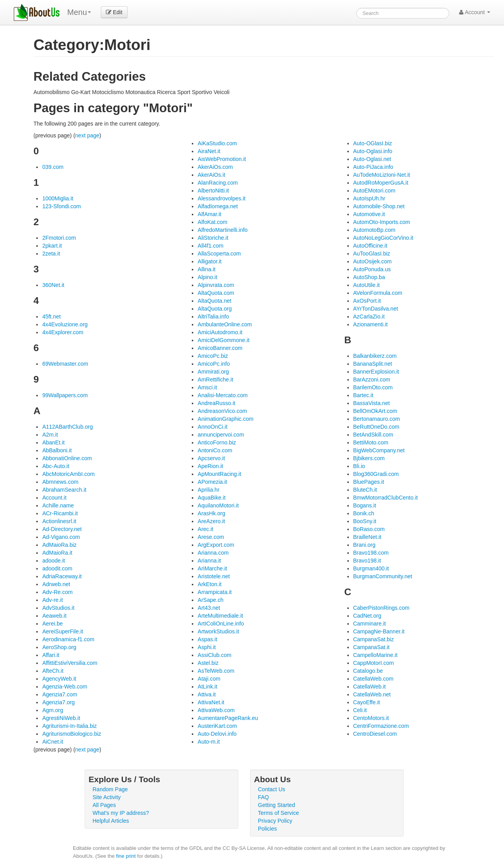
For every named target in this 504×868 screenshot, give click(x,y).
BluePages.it (369, 482)
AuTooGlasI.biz (372, 254)
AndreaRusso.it (217, 403)
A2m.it (50, 435)
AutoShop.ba (369, 277)
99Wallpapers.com (65, 395)
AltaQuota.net (215, 301)
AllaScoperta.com (219, 254)
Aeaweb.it (54, 616)
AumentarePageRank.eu (228, 718)
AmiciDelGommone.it (223, 340)
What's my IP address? (121, 813)
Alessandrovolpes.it (221, 198)
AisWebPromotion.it (222, 159)
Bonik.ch (364, 513)
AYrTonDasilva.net (376, 309)
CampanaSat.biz (374, 639)
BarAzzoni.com (372, 379)
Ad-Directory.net (62, 529)
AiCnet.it (53, 742)
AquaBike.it (212, 498)
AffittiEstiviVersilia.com (70, 663)
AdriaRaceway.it (62, 576)
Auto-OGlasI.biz (373, 143)
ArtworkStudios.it (218, 631)
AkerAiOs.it (211, 175)
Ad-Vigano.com (61, 537)
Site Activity (107, 797)
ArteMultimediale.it (220, 616)
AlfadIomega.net (218, 206)
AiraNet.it (209, 151)
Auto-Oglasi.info (373, 151)
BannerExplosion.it (376, 372)
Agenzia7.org (58, 702)
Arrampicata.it (215, 592)
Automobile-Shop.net (379, 206)
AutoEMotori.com (374, 191)
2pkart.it (52, 246)
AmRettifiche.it (215, 379)
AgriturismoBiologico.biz (71, 734)
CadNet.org (367, 616)
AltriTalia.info (213, 316)
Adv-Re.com (57, 592)
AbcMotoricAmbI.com (68, 474)
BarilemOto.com (373, 387)
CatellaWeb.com (373, 679)
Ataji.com (209, 679)
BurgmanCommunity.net (383, 576)
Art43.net (209, 608)
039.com (53, 167)
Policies (267, 829)
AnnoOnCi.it (212, 427)
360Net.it (53, 285)
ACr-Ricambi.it (60, 513)
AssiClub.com (215, 655)
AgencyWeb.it (59, 679)
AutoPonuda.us (372, 269)
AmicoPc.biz (213, 356)
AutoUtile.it (367, 285)
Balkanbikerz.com (375, 356)
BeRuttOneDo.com (376, 427)
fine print (126, 856)
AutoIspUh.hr (369, 198)
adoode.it (54, 561)
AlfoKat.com (212, 222)
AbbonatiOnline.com (67, 458)
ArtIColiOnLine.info (221, 624)
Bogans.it (365, 505)
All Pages (104, 805)
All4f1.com (210, 246)
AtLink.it (208, 687)
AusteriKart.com (217, 726)
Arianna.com (213, 553)
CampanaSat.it (372, 647)
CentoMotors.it (371, 718)
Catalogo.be (368, 671)
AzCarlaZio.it (369, 316)
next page (87, 135)
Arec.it (206, 529)
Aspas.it (208, 639)
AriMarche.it (212, 568)
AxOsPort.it (367, 301)
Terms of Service (278, 813)
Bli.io (359, 466)
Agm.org (53, 710)
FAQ (263, 797)
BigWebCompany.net (379, 450)
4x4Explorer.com (63, 332)
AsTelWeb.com (216, 671)
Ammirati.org (213, 372)
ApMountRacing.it (220, 474)
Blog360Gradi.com (376, 474)
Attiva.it (207, 694)
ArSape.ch (210, 600)
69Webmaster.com (65, 364)
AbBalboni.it (57, 450)
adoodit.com (57, 568)
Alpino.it (208, 277)
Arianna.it (209, 561)
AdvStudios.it (58, 608)
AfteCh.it (53, 671)
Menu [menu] (79, 12)
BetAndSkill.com (373, 435)
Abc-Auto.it (56, 466)
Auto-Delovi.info (217, 734)
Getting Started (276, 805)
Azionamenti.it (371, 324)
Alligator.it (210, 261)
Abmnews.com (60, 482)
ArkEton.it (210, 584)
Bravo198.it (367, 561)
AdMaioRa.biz (59, 545)
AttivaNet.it (211, 702)
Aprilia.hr (208, 490)
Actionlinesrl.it (59, 521)
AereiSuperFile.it (63, 631)
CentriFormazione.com (381, 726)
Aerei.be (52, 624)
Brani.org (364, 545)
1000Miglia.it (58, 198)
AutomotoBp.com (374, 230)
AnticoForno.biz (217, 442)
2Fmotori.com (59, 238)
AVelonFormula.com (378, 293)
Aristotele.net (214, 576)
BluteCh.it (365, 490)
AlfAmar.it (209, 214)
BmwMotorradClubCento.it (385, 498)
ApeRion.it (210, 466)
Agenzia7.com (60, 694)
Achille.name (58, 505)
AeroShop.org (59, 647)
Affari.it (51, 655)
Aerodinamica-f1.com (68, 639)
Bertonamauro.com (377, 419)
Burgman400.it (371, 568)
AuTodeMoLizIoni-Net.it (382, 175)
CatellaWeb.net (372, 694)
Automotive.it (369, 214)
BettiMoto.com (371, 442)
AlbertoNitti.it (213, 191)
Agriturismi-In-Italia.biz (69, 726)
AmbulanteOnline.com (225, 324)
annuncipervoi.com (221, 435)
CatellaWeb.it (370, 687)
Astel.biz (208, 663)
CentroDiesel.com (375, 734)
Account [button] (475, 12)
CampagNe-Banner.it (379, 631)
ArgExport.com (216, 545)
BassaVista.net (372, 403)
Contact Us (271, 789)
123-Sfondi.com (61, 206)
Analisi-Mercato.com (223, 395)
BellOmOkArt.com (375, 411)
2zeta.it (51, 254)
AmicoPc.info (214, 364)
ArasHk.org (211, 513)
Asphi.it (207, 647)
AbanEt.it (53, 442)
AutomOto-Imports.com (382, 222)
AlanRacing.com (218, 183)
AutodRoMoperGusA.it (381, 183)
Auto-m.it (209, 742)
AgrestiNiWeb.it (61, 718)
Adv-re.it (52, 600)
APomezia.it (212, 482)
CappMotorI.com (373, 663)
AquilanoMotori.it (218, 505)
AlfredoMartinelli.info (223, 230)
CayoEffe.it (367, 702)
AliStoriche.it (213, 238)
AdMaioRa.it (57, 553)
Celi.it (360, 710)
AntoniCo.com (215, 450)
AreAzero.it (211, 521)
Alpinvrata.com (216, 285)
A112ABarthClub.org (67, 427)
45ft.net (51, 316)
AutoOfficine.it (370, 246)
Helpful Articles (111, 821)
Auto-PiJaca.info (373, 167)
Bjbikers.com (369, 458)
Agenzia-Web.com (65, 687)
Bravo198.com (371, 553)
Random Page (110, 789)
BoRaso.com (369, 529)
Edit (114, 12)
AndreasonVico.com (222, 411)
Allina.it (207, 269)
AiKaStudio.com (217, 143)
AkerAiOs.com (215, 167)
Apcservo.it (211, 458)
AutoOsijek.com (372, 261)
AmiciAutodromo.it (220, 332)
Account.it (54, 498)
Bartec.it (363, 395)
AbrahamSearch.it (64, 490)
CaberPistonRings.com (381, 608)
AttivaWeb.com (216, 710)
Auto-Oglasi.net (372, 159)
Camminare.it (370, 624)
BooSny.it (365, 521)
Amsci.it (207, 387)
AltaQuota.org (215, 309)
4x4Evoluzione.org (65, 324)
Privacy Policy (275, 821)
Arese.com (211, 537)
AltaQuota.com (216, 293)
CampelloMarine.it (375, 655)
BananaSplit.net (373, 364)
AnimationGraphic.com (226, 419)
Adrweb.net (56, 584)
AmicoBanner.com (220, 348)
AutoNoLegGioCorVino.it (383, 238)
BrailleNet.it (367, 537)
